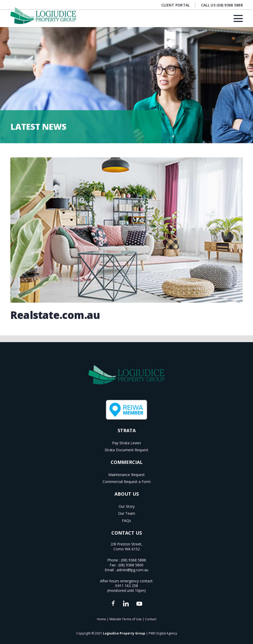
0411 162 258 (127, 586)
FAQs (127, 521)
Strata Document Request (127, 450)
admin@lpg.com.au (132, 570)
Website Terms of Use (125, 619)
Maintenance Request (127, 475)
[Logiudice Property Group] (43, 16)
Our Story (127, 506)
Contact (151, 619)
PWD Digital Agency (163, 633)
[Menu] (238, 19)
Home (101, 619)
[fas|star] (113, 604)
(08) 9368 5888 (133, 560)
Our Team (127, 513)
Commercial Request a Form (127, 482)
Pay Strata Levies (127, 443)
